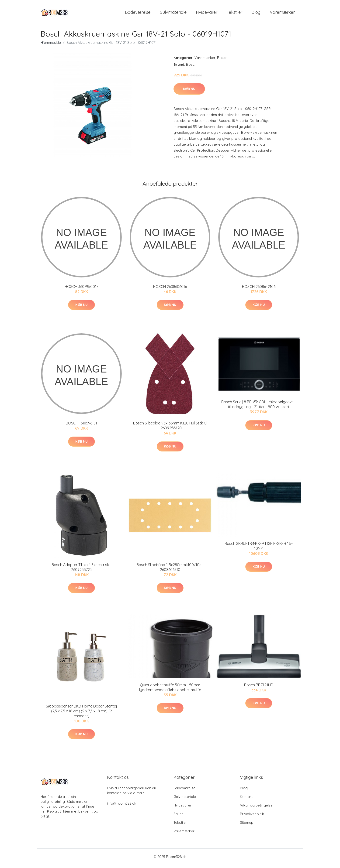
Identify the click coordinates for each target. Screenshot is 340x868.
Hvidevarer (207, 14)
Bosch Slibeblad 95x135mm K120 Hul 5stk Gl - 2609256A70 (170, 429)
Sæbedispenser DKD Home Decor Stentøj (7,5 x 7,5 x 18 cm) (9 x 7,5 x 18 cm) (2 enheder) (82, 714)
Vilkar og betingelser (257, 808)
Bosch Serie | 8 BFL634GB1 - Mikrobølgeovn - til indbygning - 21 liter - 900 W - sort (259, 408)
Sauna (179, 817)
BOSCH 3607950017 (82, 290)
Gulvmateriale (173, 14)
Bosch (222, 61)
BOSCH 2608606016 (170, 290)
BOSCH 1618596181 (81, 426)
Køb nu (189, 92)
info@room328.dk (122, 807)
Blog (256, 14)
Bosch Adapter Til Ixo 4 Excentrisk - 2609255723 (81, 570)
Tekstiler (234, 14)
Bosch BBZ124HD (259, 688)
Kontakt (246, 800)
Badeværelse (138, 14)
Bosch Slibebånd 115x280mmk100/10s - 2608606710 (170, 570)
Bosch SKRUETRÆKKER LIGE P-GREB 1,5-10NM (259, 549)
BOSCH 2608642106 (259, 290)
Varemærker (282, 14)
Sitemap (247, 826)
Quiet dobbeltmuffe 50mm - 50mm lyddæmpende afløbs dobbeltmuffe (170, 691)
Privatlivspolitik (252, 817)
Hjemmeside (51, 46)
